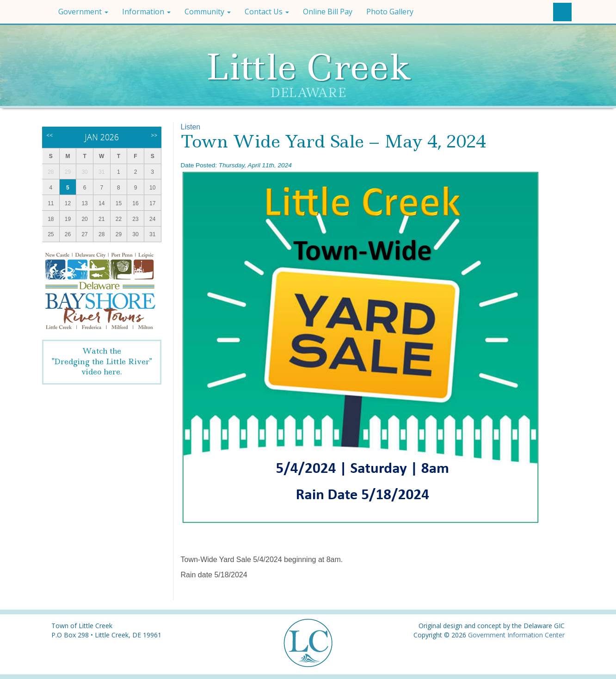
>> (154, 135)
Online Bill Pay (328, 12)
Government (83, 12)
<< (49, 135)
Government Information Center (516, 635)
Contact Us (267, 12)
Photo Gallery (390, 12)
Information (146, 12)
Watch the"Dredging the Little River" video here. (102, 361)
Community (208, 12)
